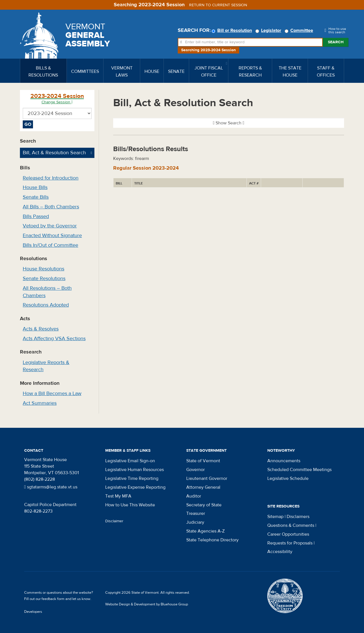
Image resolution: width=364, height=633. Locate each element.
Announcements (284, 461)
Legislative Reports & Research (46, 366)
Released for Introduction (51, 178)
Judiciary (195, 522)
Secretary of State (204, 505)
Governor (196, 470)
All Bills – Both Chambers (51, 207)
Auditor (194, 496)
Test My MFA (118, 496)
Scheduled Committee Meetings (299, 470)
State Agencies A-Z (205, 531)
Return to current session (218, 5)
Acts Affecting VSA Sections (54, 339)
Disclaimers (298, 517)
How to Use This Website (130, 505)
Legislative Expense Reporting (135, 487)
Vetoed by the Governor (50, 226)
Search (336, 42)
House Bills (35, 187)
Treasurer (196, 513)
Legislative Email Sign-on (130, 461)
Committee (300, 30)
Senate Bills (36, 197)
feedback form (53, 599)
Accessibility (280, 552)
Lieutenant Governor (207, 478)
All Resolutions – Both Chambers (47, 292)
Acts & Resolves (41, 329)
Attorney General (203, 487)
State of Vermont (203, 461)
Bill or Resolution (233, 30)
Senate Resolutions (44, 279)
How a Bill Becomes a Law (52, 393)
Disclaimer (114, 521)
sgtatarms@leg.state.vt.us (51, 487)
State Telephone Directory (212, 540)
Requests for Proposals (290, 543)
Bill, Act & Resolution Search (54, 153)
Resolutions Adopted (46, 305)
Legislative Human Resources (135, 470)
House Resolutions (44, 269)
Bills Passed (36, 216)
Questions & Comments (291, 525)
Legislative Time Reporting (132, 478)
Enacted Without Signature (52, 236)
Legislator (269, 30)
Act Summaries (40, 403)
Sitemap (275, 517)
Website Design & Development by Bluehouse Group (147, 604)
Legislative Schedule (288, 478)
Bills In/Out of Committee (50, 245)
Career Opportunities (288, 534)
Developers (33, 612)
